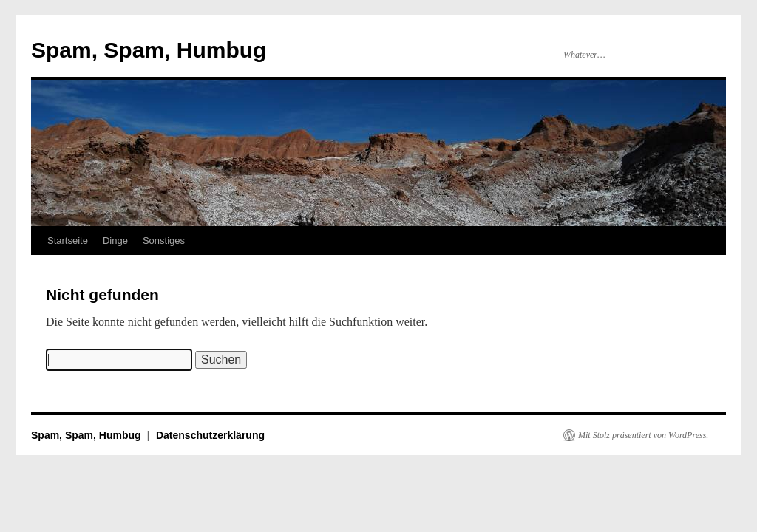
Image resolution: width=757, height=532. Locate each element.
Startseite (68, 241)
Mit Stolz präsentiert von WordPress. (643, 435)
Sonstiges (164, 241)
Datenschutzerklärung (210, 435)
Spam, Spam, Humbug (149, 50)
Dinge (115, 241)
